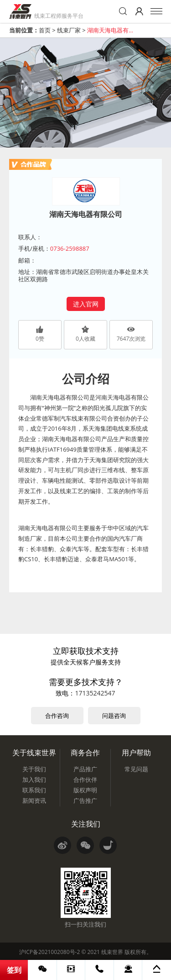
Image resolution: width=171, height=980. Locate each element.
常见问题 (136, 769)
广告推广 (85, 801)
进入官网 (86, 304)
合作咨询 (57, 716)
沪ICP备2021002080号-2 (49, 952)
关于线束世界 (34, 753)
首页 (45, 30)
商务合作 (85, 753)
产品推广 (85, 769)
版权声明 (85, 790)
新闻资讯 (34, 801)
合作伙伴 (85, 780)
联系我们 (34, 790)
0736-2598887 (70, 248)
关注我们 (86, 824)
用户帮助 (136, 753)
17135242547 (95, 693)
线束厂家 (69, 30)
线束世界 (112, 952)
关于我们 (34, 769)
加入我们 (34, 780)
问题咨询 (114, 716)
